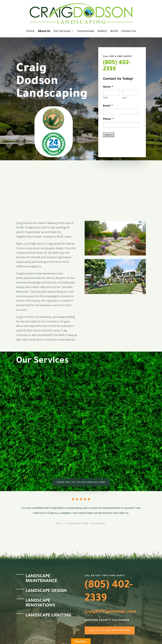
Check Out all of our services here (81, 482)
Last (124, 98)
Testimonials (86, 31)
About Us (44, 31)
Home (30, 31)
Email (108, 106)
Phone (108, 119)
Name (108, 87)
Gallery (102, 31)
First (105, 98)
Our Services (62, 31)
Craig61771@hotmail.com (110, 612)
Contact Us (129, 31)
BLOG (114, 31)
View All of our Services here (110, 630)
